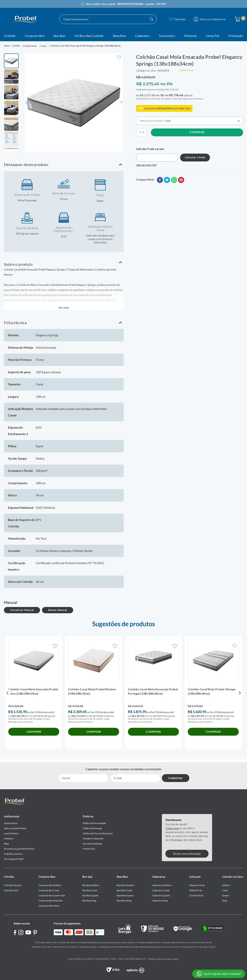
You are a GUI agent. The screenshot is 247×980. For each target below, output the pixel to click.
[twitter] (167, 180)
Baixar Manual (58, 610)
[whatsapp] (174, 180)
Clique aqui (173, 828)
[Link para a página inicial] (7, 46)
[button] (64, 165)
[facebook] (160, 180)
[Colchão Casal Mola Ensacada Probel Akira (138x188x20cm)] (34, 693)
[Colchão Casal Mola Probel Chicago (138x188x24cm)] (213, 693)
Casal (43, 46)
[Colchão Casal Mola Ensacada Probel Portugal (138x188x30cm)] (153, 693)
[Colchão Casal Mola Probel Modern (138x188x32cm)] (94, 693)
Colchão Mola (30, 46)
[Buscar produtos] (152, 19)
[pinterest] (181, 180)
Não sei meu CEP (146, 165)
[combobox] (108, 19)
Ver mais (64, 308)
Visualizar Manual (22, 610)
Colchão (16, 46)
